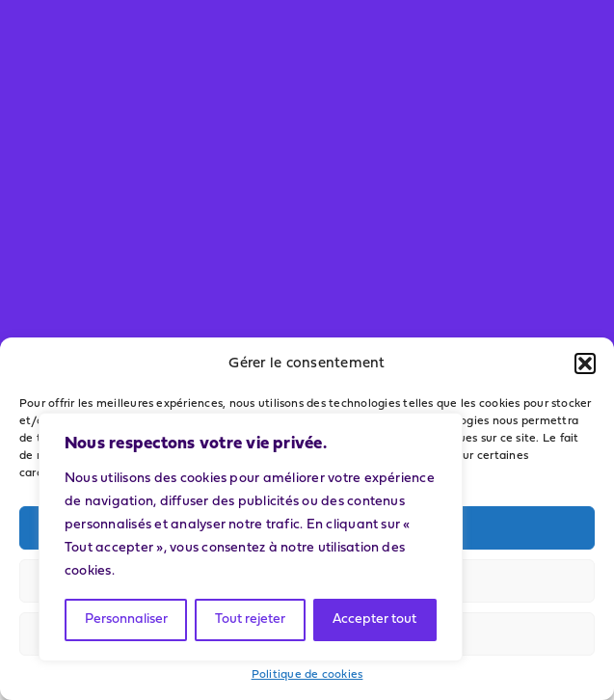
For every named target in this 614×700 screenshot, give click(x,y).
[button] (585, 363)
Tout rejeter (250, 619)
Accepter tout (374, 619)
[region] (251, 537)
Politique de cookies (307, 675)
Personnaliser (126, 619)
